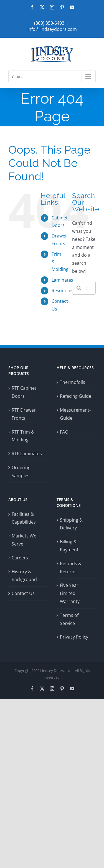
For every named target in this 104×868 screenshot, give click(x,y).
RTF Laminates (27, 454)
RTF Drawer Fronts (24, 414)
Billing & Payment (69, 546)
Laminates (62, 280)
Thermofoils (73, 382)
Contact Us (23, 593)
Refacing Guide (76, 396)
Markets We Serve (24, 540)
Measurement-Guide (75, 414)
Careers (20, 558)
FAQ (64, 432)
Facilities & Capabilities (24, 518)
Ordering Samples (21, 471)
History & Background (24, 576)
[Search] (79, 288)
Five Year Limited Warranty (70, 593)
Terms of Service (69, 619)
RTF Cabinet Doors (24, 392)
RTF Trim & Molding (23, 436)
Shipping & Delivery (71, 524)
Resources (63, 291)
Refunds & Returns (71, 568)
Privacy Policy (74, 637)
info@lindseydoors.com (52, 29)
